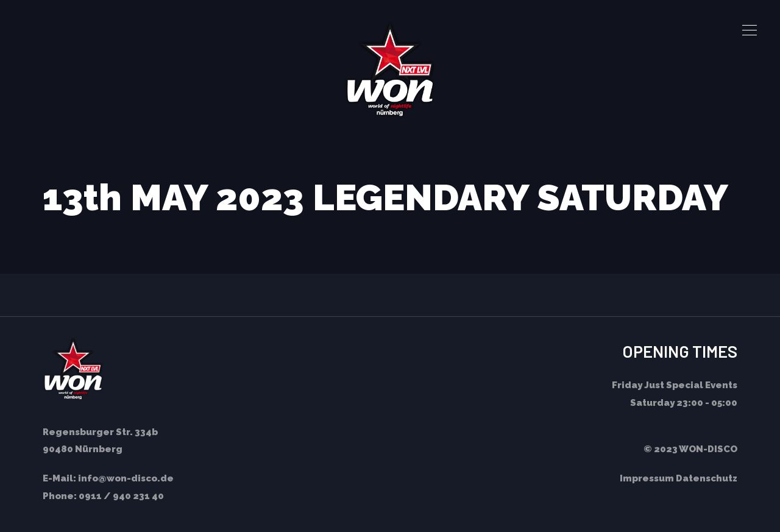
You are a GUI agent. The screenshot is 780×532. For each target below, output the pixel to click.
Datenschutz (707, 478)
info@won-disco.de (126, 478)
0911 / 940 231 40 (121, 496)
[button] (750, 30)
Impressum (647, 478)
